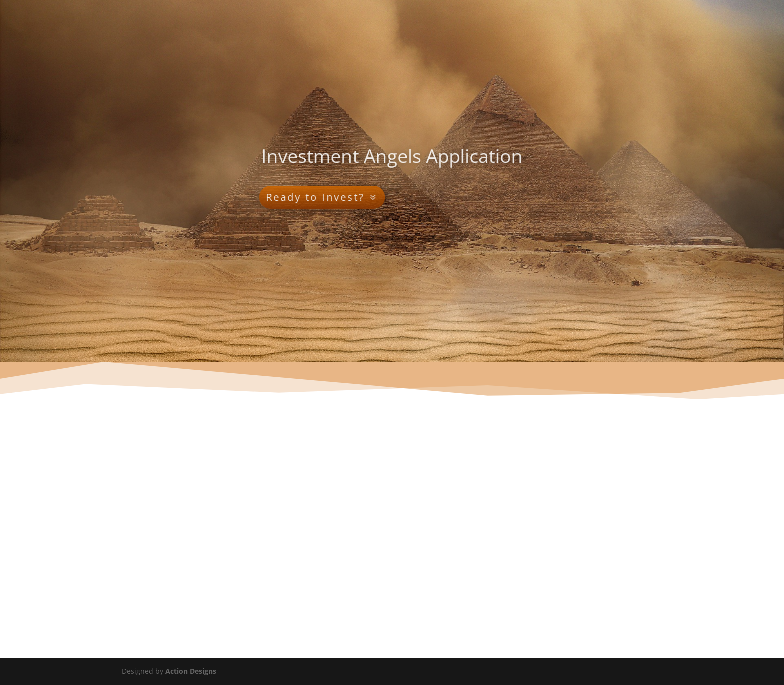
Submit (116, 602)
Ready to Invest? (260, 197)
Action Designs (191, 671)
